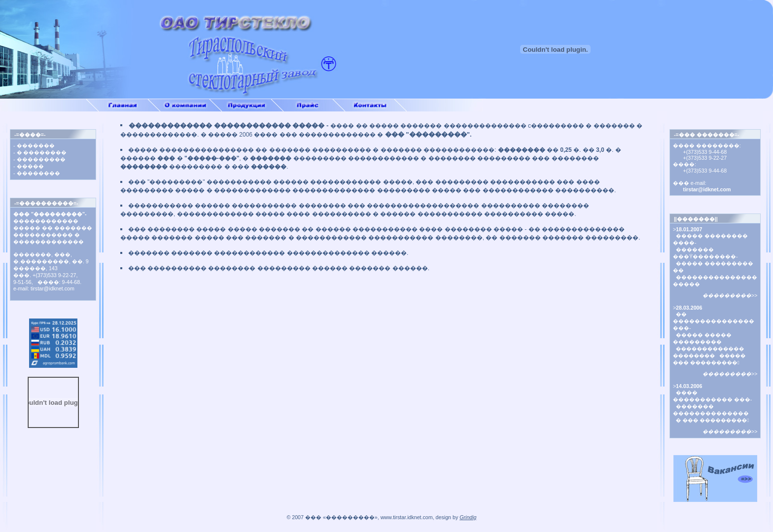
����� (30, 166)
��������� (41, 159)
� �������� (42, 152)
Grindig (468, 517)
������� (36, 145)
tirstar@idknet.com (702, 189)
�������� (38, 173)
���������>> (730, 295)
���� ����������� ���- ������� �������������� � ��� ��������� (713, 406)
